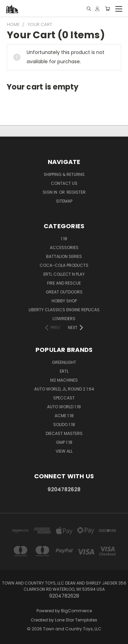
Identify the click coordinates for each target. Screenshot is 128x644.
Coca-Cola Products (64, 265)
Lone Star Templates (76, 620)
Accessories (64, 248)
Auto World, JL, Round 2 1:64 (64, 389)
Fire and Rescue (64, 283)
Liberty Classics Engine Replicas (64, 310)
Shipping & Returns (64, 174)
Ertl (64, 371)
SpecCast (64, 398)
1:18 (64, 239)
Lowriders (64, 319)
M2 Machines (64, 380)
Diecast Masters (64, 433)
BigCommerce (76, 611)
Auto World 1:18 (64, 407)
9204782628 (64, 489)
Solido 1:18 (64, 424)
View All (64, 451)
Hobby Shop (64, 301)
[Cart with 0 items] (108, 9)
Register (76, 192)
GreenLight (64, 362)
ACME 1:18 (64, 416)
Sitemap (64, 201)
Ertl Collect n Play (64, 274)
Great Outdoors (64, 292)
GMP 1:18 (64, 442)
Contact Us (64, 183)
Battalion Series (64, 256)
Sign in (51, 192)
